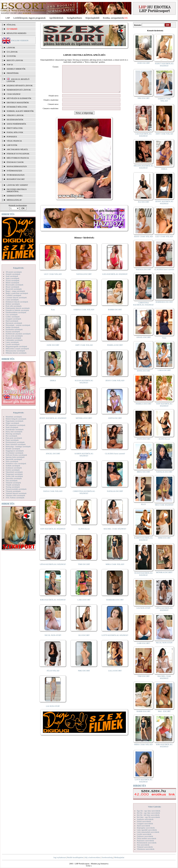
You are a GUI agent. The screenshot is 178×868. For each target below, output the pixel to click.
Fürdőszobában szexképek (16, 312)
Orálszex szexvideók (145, 836)
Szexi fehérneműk (16, 124)
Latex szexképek (12, 342)
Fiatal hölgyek (15, 132)
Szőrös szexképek (13, 470)
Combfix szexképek (13, 295)
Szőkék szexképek (13, 466)
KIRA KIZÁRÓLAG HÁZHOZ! (53, 605)
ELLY (144, 504)
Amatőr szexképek (13, 274)
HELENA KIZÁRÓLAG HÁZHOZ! (143, 167)
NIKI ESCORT (84, 676)
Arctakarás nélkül (17, 149)
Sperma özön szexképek (15, 457)
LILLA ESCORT (115, 676)
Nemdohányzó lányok (19, 90)
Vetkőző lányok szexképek (16, 493)
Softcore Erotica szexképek (16, 455)
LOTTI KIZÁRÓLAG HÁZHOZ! (115, 640)
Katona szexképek (13, 331)
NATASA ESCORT (84, 279)
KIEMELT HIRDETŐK (16, 69)
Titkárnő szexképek (13, 483)
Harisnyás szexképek (14, 323)
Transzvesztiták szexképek (16, 489)
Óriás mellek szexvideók (147, 838)
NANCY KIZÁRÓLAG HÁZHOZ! (164, 65)
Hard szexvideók (143, 826)
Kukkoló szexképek (13, 338)
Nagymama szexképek (14, 421)
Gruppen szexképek (13, 319)
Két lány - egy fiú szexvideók (148, 817)
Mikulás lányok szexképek (16, 353)
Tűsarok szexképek (13, 491)
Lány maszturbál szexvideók (148, 832)
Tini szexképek (12, 480)
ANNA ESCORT (144, 371)
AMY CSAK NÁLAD (84, 350)
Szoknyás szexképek (14, 468)
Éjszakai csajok (15, 162)
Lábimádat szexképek (14, 340)
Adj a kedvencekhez (92, 857)
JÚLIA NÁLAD (53, 676)
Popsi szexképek (12, 440)
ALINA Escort (84, 534)
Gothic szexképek (13, 317)
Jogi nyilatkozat (60, 857)
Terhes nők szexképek (14, 476)
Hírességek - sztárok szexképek (18, 325)
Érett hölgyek (15, 128)
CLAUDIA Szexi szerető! (115, 459)
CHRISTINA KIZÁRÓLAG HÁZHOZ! (84, 497)
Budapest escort (16, 179)
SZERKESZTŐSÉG (15, 196)
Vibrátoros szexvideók (146, 849)
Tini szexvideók (143, 845)
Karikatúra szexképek (14, 329)
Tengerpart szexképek (14, 474)
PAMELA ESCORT (115, 350)
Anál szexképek (12, 276)
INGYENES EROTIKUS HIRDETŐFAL (17, 190)
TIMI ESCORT (84, 570)
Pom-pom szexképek (14, 438)
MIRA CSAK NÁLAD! (115, 570)
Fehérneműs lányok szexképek (18, 308)
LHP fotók (12, 145)
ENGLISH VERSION (20, 40)
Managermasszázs (17, 166)
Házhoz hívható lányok (20, 85)
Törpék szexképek (13, 485)
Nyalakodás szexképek (15, 429)
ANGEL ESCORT (53, 459)
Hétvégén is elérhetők (19, 98)
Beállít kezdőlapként (75, 857)
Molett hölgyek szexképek (16, 419)
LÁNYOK (11, 48)
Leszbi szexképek (13, 344)
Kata (53, 315)
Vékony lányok (15, 115)
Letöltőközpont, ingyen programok (30, 18)
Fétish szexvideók (144, 821)
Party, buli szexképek (14, 432)
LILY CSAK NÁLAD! (53, 279)
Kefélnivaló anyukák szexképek (18, 334)
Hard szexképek (12, 321)
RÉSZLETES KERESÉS (16, 33)
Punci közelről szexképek (16, 444)
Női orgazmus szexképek (15, 425)
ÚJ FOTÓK (11, 56)
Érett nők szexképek (14, 306)
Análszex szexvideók (145, 819)
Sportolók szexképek (14, 459)
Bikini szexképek (12, 283)
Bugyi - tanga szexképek (15, 291)
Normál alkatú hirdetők (20, 111)
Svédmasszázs (14, 171)
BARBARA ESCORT (115, 605)
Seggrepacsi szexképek (15, 451)
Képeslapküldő (93, 18)
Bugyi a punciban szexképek (17, 293)
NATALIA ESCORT (115, 496)
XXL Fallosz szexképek (15, 497)
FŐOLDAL (11, 25)
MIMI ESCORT (164, 538)
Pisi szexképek (11, 436)
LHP (8, 18)
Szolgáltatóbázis (74, 18)
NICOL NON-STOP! (53, 640)
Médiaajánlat (119, 857)
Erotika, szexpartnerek (113, 18)
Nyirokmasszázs (16, 175)
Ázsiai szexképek (12, 280)
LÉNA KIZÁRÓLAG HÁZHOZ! (53, 570)
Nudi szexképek (12, 427)
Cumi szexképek (12, 300)
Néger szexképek (12, 423)
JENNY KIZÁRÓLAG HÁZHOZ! (53, 423)
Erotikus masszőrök (18, 103)
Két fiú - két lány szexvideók (148, 815)
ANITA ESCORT (115, 423)
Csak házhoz (14, 94)
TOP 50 (10, 65)
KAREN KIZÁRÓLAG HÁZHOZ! (84, 460)
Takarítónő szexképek (14, 472)
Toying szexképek (13, 487)
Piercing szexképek (13, 434)
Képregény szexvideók (146, 828)
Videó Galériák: (155, 807)
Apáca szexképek (12, 278)
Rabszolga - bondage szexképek (18, 446)
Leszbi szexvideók (144, 834)
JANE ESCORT (53, 350)
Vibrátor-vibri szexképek (15, 495)
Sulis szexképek (12, 461)
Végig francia (14, 141)
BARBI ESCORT (115, 315)
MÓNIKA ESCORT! (84, 423)
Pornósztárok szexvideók (147, 843)
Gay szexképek (12, 314)
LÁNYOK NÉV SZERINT (17, 185)
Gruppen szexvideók (145, 823)
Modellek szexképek (14, 417)
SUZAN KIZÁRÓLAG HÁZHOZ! (84, 387)
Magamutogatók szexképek (16, 346)
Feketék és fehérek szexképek (17, 310)
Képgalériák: (19, 268)
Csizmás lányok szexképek (16, 297)
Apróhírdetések (56, 18)
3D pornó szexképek (14, 272)
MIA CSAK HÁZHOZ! (164, 505)
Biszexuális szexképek (14, 285)
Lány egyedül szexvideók (147, 830)
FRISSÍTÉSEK (13, 73)
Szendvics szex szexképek (16, 463)
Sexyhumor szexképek (14, 453)
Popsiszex (12, 137)
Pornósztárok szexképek (15, 442)
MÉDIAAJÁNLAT (14, 200)
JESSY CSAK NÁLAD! (115, 386)
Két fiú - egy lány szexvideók (148, 813)
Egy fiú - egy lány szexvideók (149, 811)
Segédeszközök (15, 120)
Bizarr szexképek (12, 287)
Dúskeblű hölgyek (17, 107)
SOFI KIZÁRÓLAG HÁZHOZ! (53, 534)
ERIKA (53, 386)
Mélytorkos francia (18, 158)
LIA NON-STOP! (53, 711)
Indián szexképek (12, 327)
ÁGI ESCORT (84, 640)
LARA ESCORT (84, 605)
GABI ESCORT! (144, 643)
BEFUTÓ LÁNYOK (15, 60)
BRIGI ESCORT (143, 472)
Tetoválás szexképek (14, 478)
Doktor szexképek (13, 304)
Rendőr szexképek (13, 449)
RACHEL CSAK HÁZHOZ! (115, 534)
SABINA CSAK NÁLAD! (84, 315)
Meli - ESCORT (164, 711)
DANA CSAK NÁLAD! (53, 496)
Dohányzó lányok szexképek (17, 302)
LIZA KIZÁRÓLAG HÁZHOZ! (115, 279)
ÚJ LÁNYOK (12, 52)
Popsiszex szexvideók (145, 841)
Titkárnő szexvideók (145, 847)
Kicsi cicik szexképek (14, 336)
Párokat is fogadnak (18, 154)
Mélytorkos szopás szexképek (17, 349)
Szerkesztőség (107, 857)
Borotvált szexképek (14, 289)
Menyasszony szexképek (15, 351)
